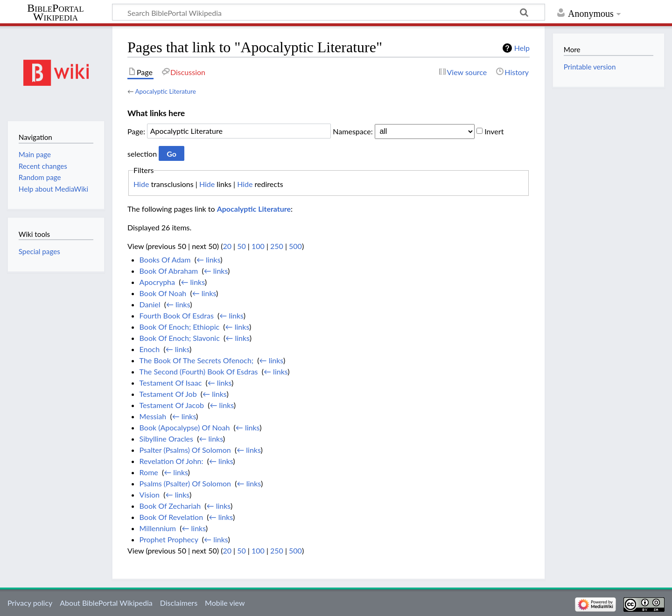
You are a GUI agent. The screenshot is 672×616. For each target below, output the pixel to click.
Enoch (150, 349)
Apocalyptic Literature (165, 91)
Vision (150, 495)
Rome (149, 472)
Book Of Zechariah (170, 506)
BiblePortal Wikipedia (55, 13)
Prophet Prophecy (169, 539)
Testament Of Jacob (172, 405)
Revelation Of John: (171, 461)
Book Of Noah (163, 293)
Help (522, 48)
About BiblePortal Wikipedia (106, 603)
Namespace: (353, 131)
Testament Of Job (168, 394)
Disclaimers (179, 603)
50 (241, 246)
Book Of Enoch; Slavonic (180, 338)
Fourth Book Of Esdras (177, 315)
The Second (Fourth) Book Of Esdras (199, 371)
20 (227, 246)
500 (295, 246)
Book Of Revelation (171, 517)
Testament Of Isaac (171, 383)
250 (277, 246)
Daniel (150, 304)
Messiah (153, 416)
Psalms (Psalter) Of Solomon (185, 483)
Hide (141, 184)
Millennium (158, 528)
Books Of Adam (165, 260)
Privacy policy (30, 603)
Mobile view (225, 603)
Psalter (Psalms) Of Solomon (185, 450)
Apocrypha (157, 282)
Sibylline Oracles (166, 439)
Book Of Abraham (169, 271)
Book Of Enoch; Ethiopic (180, 327)
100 (258, 246)
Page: (136, 131)
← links (208, 260)
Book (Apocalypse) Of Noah (185, 427)
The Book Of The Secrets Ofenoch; (197, 360)
